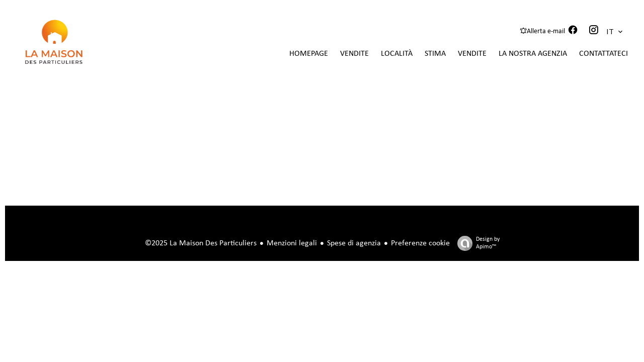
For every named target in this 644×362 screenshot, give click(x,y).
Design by (476, 244)
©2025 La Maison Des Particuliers (201, 243)
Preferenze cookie (420, 243)
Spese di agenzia (354, 243)
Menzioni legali (292, 243)
